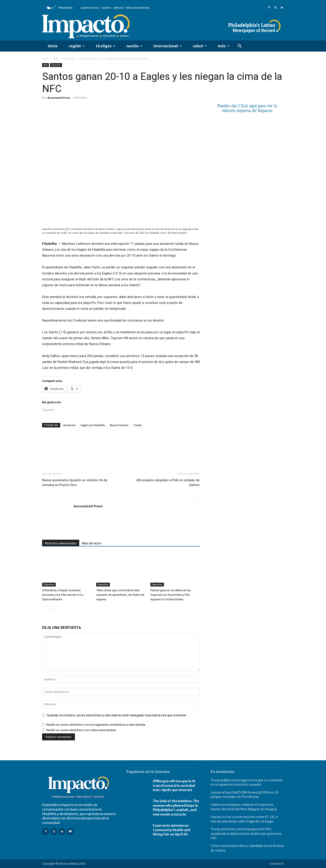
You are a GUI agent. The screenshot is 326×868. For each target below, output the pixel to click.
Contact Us (277, 864)
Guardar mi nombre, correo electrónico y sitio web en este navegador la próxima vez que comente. (117, 715)
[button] (240, 46)
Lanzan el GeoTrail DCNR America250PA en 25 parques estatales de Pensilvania (244, 795)
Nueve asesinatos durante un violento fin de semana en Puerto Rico (75, 483)
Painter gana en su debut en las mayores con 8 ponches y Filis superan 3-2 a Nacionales (171, 595)
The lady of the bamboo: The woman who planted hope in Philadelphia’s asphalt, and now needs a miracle (176, 808)
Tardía (138, 425)
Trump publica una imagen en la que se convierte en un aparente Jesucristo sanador (247, 782)
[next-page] (52, 608)
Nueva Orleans (119, 425)
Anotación (69, 425)
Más (56, 58)
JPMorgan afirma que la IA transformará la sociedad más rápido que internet (174, 786)
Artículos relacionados (61, 543)
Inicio (46, 58)
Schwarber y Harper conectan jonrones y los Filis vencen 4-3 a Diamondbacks (63, 595)
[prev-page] (45, 608)
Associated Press (59, 98)
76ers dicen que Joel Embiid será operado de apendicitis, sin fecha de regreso (120, 595)
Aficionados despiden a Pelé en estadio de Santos (168, 483)
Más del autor (92, 543)
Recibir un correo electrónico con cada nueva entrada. (81, 730)
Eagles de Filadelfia (93, 425)
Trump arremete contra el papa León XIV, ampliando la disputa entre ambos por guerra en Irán (246, 833)
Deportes (69, 58)
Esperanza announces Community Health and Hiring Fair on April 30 (171, 830)
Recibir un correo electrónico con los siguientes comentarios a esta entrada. (96, 725)
